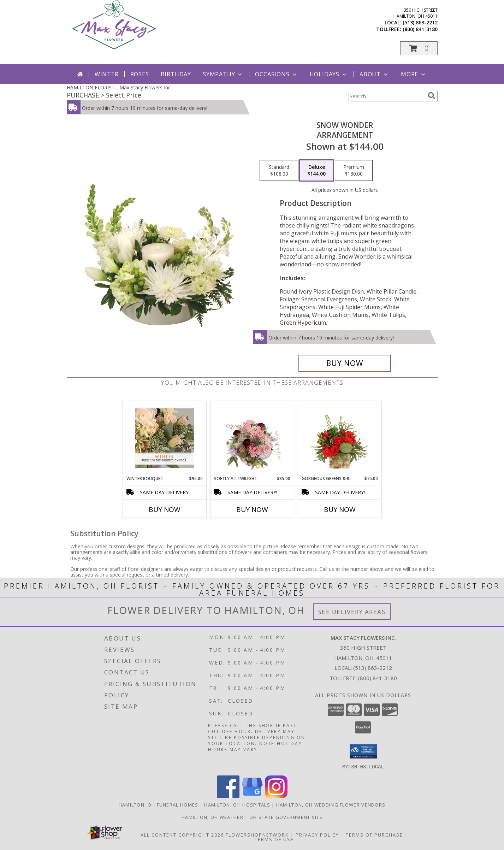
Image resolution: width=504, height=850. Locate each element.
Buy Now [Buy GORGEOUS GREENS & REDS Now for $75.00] (340, 509)
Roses (140, 74)
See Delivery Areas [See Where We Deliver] (352, 612)
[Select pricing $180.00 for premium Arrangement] (354, 171)
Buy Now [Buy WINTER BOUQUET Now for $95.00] (165, 509)
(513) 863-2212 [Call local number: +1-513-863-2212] (420, 22)
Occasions (276, 74)
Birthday (176, 74)
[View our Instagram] (276, 796)
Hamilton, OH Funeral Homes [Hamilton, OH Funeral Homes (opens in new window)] (159, 804)
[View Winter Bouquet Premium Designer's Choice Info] (164, 438)
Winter (107, 74)
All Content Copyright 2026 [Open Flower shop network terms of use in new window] (182, 834)
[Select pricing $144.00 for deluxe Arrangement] (316, 171)
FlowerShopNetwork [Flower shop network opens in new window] (257, 834)
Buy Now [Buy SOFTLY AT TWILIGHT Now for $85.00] (252, 509)
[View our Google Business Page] (252, 796)
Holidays (329, 74)
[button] (419, 48)
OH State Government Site (286, 817)
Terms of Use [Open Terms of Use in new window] (274, 839)
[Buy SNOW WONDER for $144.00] (345, 363)
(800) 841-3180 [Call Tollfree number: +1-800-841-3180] (378, 678)
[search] (432, 96)
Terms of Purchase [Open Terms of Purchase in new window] (374, 834)
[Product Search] (387, 96)
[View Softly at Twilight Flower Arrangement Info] (252, 438)
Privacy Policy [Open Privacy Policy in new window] (317, 834)
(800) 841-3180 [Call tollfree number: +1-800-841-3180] (420, 29)
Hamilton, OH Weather (212, 817)
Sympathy (223, 74)
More (414, 74)
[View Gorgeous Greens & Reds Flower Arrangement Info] (340, 438)
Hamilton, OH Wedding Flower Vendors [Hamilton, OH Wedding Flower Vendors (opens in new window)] (331, 804)
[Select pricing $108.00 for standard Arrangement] (279, 171)
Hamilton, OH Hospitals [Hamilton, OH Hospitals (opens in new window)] (237, 804)
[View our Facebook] (228, 796)
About (374, 74)
